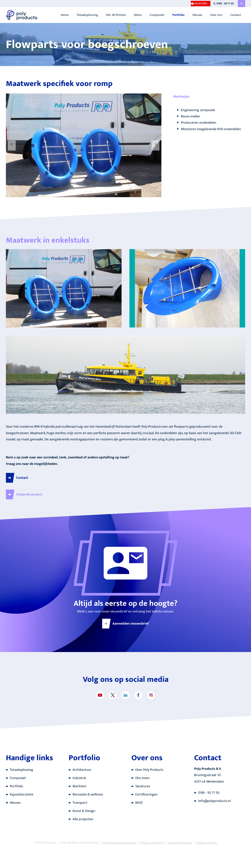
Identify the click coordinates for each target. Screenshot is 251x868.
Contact (236, 15)
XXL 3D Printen (116, 15)
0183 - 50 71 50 (225, 3)
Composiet (157, 15)
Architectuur (82, 770)
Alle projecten (83, 819)
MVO (139, 803)
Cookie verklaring (180, 843)
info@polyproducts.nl (214, 801)
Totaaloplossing (87, 15)
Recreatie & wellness (88, 795)
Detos (138, 15)
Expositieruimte (22, 795)
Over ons (216, 15)
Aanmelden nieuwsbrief (131, 624)
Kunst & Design (84, 811)
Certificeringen (146, 795)
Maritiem (79, 786)
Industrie (79, 778)
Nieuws (197, 15)
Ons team (142, 778)
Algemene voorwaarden (119, 843)
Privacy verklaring (152, 843)
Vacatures (201, 3)
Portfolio (178, 15)
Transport (80, 803)
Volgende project (29, 494)
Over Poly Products (149, 770)
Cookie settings (206, 843)
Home (65, 15)
